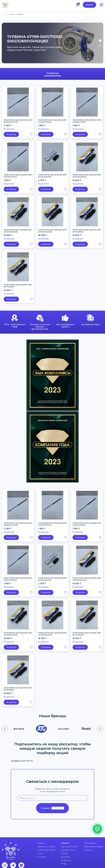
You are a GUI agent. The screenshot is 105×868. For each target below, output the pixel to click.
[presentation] (5, 729)
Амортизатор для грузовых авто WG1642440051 (52, 176)
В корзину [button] (11, 134)
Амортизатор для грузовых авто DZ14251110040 (52, 121)
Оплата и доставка (46, 850)
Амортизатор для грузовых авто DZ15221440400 (87, 176)
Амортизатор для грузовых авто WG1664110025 (87, 121)
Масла (64, 853)
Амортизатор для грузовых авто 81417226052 (87, 231)
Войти (89, 5)
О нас (40, 853)
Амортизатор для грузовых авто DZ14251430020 (18, 231)
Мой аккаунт (90, 843)
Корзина (88, 850)
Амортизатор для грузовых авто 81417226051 (18, 286)
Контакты (42, 857)
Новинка (53, 73)
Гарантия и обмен (46, 847)
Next (100, 43)
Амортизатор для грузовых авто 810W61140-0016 (18, 121)
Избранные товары (94, 847)
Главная (41, 843)
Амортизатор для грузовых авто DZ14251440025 (52, 231)
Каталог (65, 843)
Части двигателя (69, 847)
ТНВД (64, 864)
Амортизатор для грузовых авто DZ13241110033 (18, 176)
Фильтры (66, 857)
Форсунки (66, 860)
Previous (5, 43)
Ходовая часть (68, 850)
